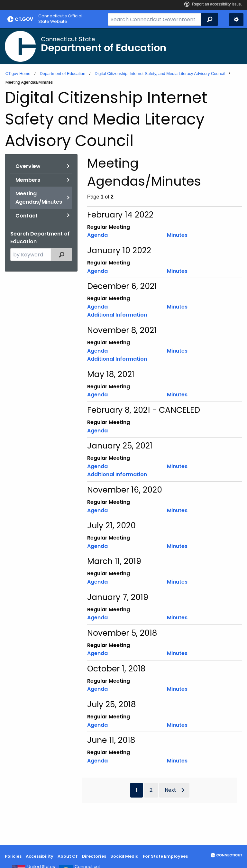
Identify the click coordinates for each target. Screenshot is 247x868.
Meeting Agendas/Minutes (39, 198)
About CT (68, 856)
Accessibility (40, 856)
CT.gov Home (18, 74)
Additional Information (117, 315)
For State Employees (165, 856)
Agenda (97, 235)
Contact (27, 216)
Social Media (124, 856)
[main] (123, 437)
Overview (28, 166)
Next (170, 790)
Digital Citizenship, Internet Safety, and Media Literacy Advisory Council (160, 74)
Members (28, 180)
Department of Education (62, 74)
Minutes (177, 235)
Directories (94, 856)
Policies (13, 856)
